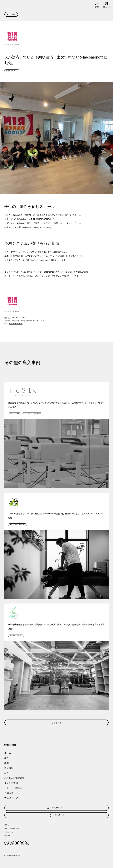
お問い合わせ (56, 815)
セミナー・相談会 (13, 788)
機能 (7, 763)
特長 (7, 758)
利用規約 (7, 836)
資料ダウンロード (56, 808)
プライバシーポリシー (12, 829)
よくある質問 (11, 783)
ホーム (8, 753)
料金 (7, 773)
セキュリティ (9, 832)
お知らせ (9, 793)
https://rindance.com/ (16, 324)
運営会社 (7, 825)
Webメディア (11, 798)
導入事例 (9, 768)
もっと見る (56, 722)
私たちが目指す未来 (14, 778)
